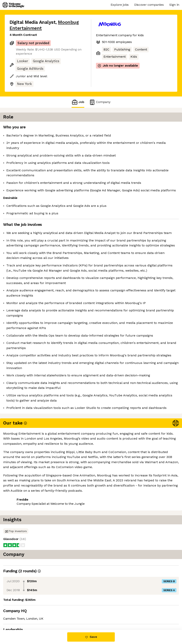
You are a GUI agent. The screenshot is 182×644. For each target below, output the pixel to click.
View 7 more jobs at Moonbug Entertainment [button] (43, 613)
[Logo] (13, 5)
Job (78, 102)
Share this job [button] (20, 606)
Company (100, 102)
